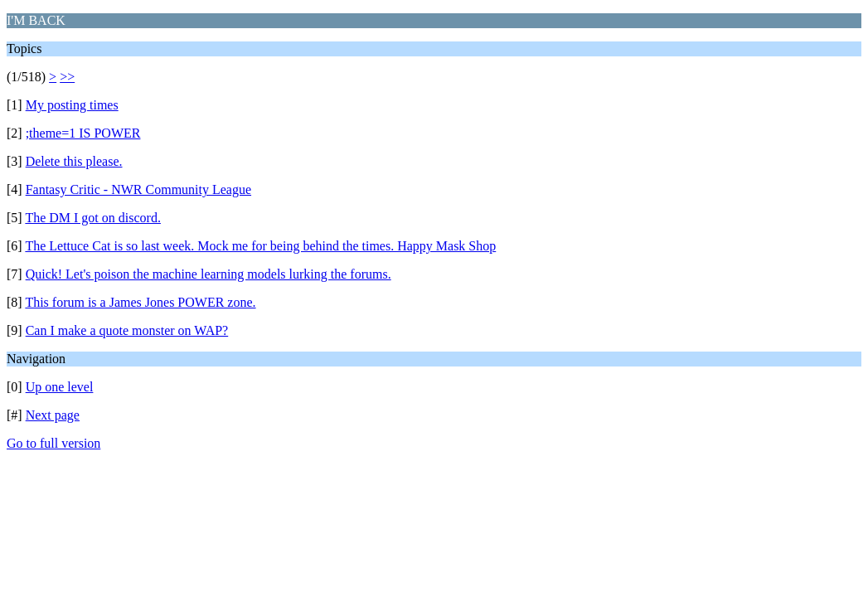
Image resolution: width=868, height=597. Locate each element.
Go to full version (53, 443)
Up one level (60, 387)
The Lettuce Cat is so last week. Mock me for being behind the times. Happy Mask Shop (260, 246)
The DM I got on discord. (93, 218)
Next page (53, 415)
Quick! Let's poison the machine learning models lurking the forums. (209, 274)
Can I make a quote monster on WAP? (127, 330)
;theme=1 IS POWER (83, 133)
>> (67, 77)
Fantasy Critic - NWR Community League (138, 189)
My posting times (72, 105)
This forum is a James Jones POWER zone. (140, 302)
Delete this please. (74, 161)
